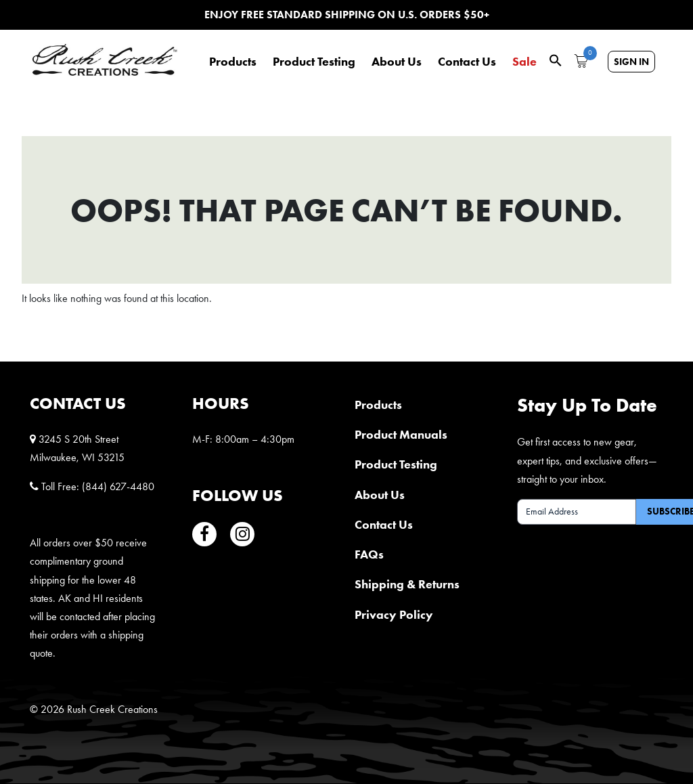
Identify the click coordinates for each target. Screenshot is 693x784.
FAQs (369, 554)
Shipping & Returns (407, 584)
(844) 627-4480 (118, 486)
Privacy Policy (394, 614)
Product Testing (314, 62)
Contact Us (467, 62)
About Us (397, 62)
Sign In (631, 62)
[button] (556, 59)
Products (233, 62)
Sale (524, 62)
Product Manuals (401, 434)
